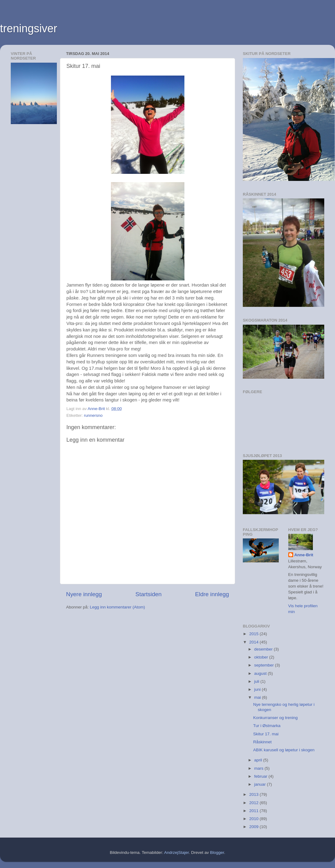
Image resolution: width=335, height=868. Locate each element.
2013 (254, 794)
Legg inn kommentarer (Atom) (117, 607)
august (261, 673)
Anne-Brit (304, 555)
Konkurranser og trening (276, 718)
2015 (254, 634)
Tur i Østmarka (267, 726)
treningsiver (29, 28)
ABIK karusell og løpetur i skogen (284, 750)
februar (261, 776)
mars (259, 768)
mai (258, 697)
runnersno (93, 415)
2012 (254, 803)
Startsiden (149, 594)
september (265, 665)
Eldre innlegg (212, 594)
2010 (254, 819)
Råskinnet (262, 742)
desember (264, 649)
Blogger (217, 852)
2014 (254, 642)
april (259, 760)
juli (257, 681)
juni (258, 689)
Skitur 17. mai (266, 734)
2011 (254, 811)
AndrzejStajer (176, 852)
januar (260, 784)
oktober (262, 657)
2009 (254, 827)
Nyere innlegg (84, 594)
